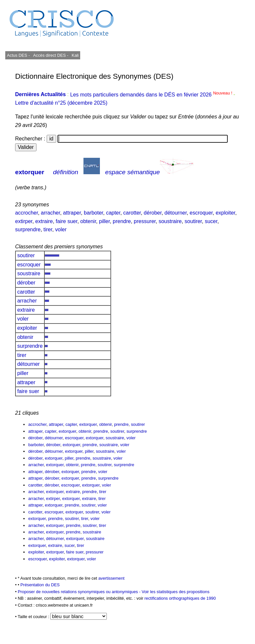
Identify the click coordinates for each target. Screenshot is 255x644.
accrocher (26, 213)
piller (104, 221)
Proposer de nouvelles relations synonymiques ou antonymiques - (80, 592)
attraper (72, 213)
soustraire (170, 221)
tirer (48, 229)
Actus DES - (18, 55)
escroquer (201, 213)
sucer (211, 221)
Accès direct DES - (51, 55)
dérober (152, 213)
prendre (122, 221)
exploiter (225, 213)
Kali (75, 55)
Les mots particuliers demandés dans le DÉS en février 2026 (152, 95)
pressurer (145, 221)
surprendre (28, 229)
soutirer (193, 221)
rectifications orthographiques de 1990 (180, 598)
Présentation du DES (40, 585)
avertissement (111, 578)
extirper (24, 221)
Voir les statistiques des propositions (175, 592)
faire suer (67, 221)
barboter (93, 213)
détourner (176, 213)
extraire (44, 221)
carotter (132, 213)
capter (113, 213)
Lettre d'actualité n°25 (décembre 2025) (61, 103)
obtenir (88, 221)
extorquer (30, 172)
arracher (50, 213)
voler (61, 229)
